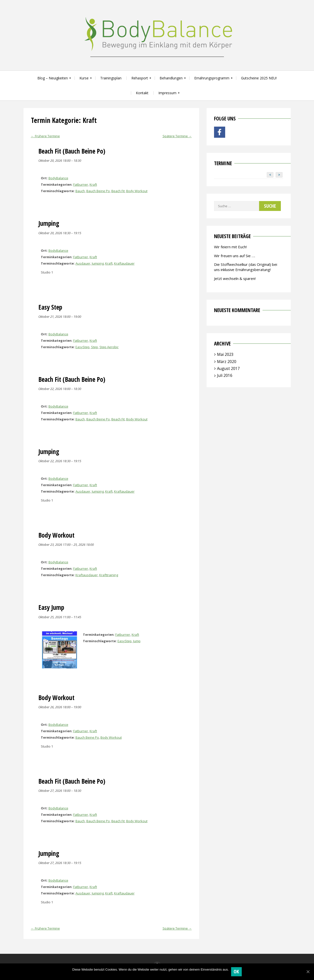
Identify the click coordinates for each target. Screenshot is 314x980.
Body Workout (137, 191)
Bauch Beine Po (98, 191)
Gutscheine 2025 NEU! (259, 78)
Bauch (80, 191)
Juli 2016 (225, 375)
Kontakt (142, 93)
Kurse (84, 78)
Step (95, 347)
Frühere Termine (45, 136)
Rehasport (140, 78)
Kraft (93, 184)
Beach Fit (118, 191)
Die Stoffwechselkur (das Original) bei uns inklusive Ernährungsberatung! (246, 267)
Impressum (167, 93)
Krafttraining (109, 575)
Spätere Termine (177, 136)
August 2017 (228, 368)
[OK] (308, 972)
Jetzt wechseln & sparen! (235, 278)
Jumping (98, 263)
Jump (137, 641)
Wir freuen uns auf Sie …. (235, 256)
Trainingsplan (111, 78)
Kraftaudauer (124, 263)
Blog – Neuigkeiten (53, 78)
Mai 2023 (225, 354)
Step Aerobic (109, 347)
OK (236, 971)
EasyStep (83, 347)
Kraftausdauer (87, 575)
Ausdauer (83, 263)
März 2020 (227, 362)
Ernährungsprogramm (212, 78)
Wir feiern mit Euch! (230, 247)
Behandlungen (171, 78)
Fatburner (81, 184)
